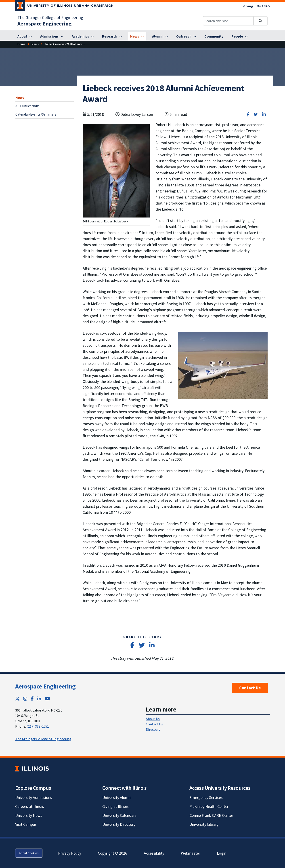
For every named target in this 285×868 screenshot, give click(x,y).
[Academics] (83, 36)
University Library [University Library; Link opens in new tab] (204, 824)
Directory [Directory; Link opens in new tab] (153, 729)
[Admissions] (52, 36)
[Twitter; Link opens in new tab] (17, 699)
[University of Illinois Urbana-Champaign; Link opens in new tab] (64, 6)
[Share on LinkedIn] (264, 114)
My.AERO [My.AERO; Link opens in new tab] (263, 6)
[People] (240, 36)
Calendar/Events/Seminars (36, 114)
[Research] (112, 36)
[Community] (214, 36)
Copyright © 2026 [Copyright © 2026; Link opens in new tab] (112, 853)
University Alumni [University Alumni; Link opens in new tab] (117, 797)
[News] (137, 36)
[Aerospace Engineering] (44, 24)
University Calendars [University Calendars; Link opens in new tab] (119, 815)
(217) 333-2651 (38, 726)
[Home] (21, 44)
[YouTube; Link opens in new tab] (47, 699)
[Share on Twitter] (256, 114)
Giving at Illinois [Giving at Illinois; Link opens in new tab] (115, 806)
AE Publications (27, 106)
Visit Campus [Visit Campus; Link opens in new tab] (26, 824)
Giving (248, 6)
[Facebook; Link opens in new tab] (32, 699)
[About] (25, 36)
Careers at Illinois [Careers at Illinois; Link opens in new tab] (30, 806)
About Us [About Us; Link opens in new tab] (153, 719)
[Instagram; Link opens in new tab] (25, 699)
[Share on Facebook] (248, 114)
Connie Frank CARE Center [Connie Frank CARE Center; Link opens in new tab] (211, 815)
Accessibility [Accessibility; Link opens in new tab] (154, 853)
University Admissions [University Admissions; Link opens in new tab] (34, 797)
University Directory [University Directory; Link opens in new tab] (119, 824)
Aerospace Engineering (45, 686)
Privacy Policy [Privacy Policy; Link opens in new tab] (70, 853)
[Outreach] (186, 36)
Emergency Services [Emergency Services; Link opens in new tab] (206, 797)
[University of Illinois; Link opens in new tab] (32, 768)
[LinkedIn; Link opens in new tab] (39, 699)
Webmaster (191, 853)
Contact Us (250, 688)
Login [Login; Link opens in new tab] (222, 853)
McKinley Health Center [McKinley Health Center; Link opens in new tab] (209, 806)
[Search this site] (228, 21)
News (20, 97)
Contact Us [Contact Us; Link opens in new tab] (154, 724)
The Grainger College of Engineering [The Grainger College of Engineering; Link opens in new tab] (50, 17)
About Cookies (29, 853)
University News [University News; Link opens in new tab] (29, 815)
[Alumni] (160, 36)
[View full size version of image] (116, 170)
